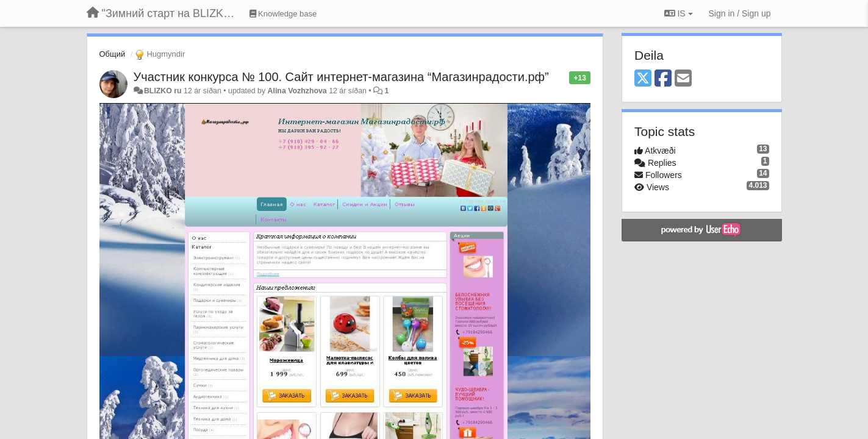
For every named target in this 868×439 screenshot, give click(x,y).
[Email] (683, 79)
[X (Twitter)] (643, 79)
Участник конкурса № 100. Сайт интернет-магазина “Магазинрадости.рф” (341, 77)
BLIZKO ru (164, 91)
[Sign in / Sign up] (740, 13)
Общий (113, 54)
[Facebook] (663, 79)
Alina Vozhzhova (297, 91)
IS (679, 13)
